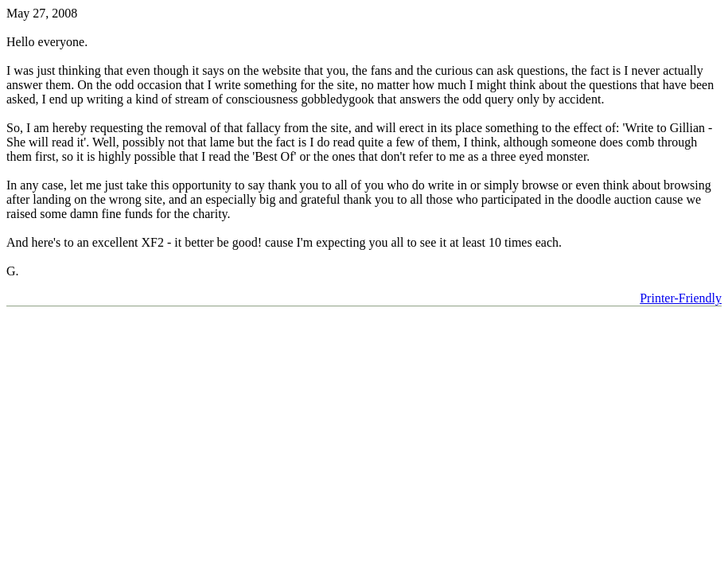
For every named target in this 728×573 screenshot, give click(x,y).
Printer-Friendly (681, 298)
